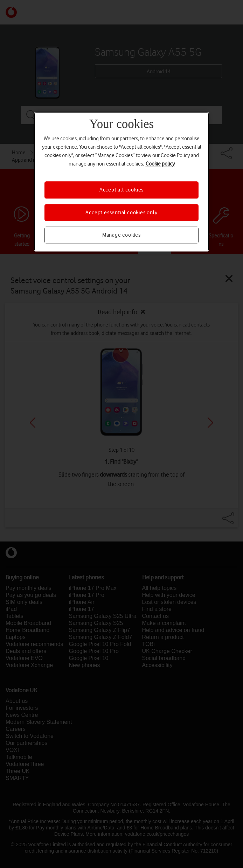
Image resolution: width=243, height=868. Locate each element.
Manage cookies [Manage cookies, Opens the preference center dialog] (121, 235)
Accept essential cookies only (121, 213)
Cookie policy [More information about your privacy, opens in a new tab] (160, 164)
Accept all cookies (121, 190)
